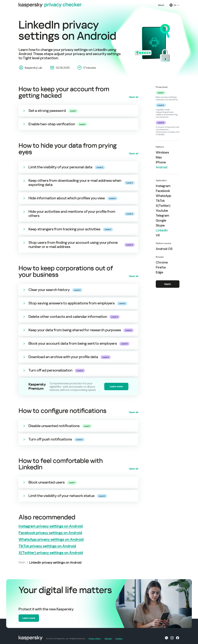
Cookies (119, 639)
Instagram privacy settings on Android (51, 526)
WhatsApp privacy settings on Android (51, 539)
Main (22, 563)
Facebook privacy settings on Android (50, 533)
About (161, 5)
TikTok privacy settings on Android (47, 546)
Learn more (116, 386)
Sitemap (108, 639)
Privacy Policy (95, 639)
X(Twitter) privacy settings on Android (51, 553)
